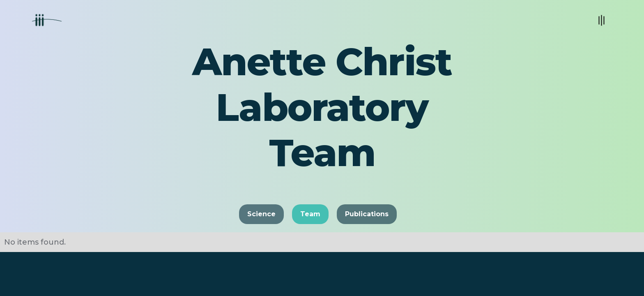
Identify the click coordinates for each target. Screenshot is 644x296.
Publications (367, 214)
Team (310, 214)
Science (261, 214)
